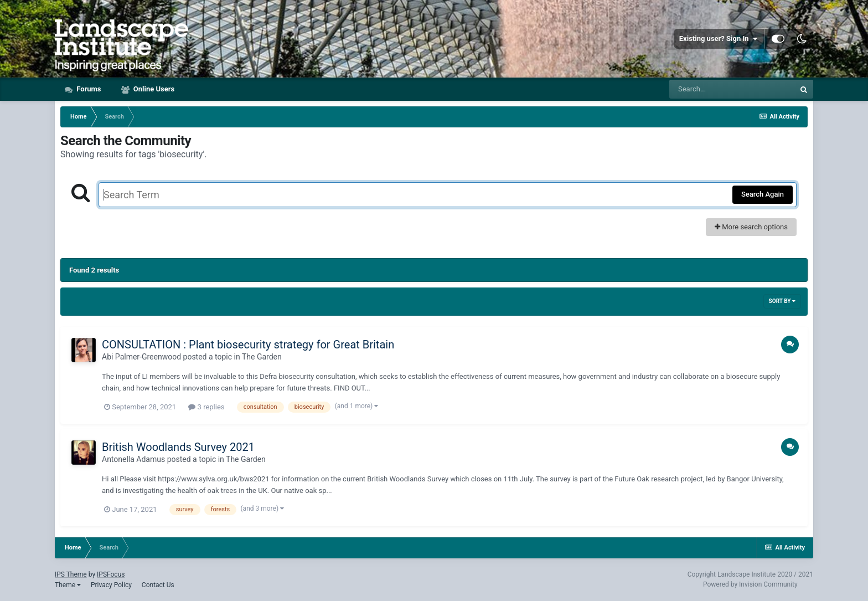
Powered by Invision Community (750, 584)
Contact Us (158, 585)
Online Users (153, 89)
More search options (751, 227)
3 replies (206, 407)
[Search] (732, 89)
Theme (68, 585)
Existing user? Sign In (718, 39)
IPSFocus (111, 574)
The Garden (262, 357)
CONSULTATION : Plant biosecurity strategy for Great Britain (248, 345)
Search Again (763, 194)
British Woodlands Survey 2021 (178, 447)
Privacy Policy (111, 585)
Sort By (782, 301)
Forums (88, 89)
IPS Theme (71, 574)
